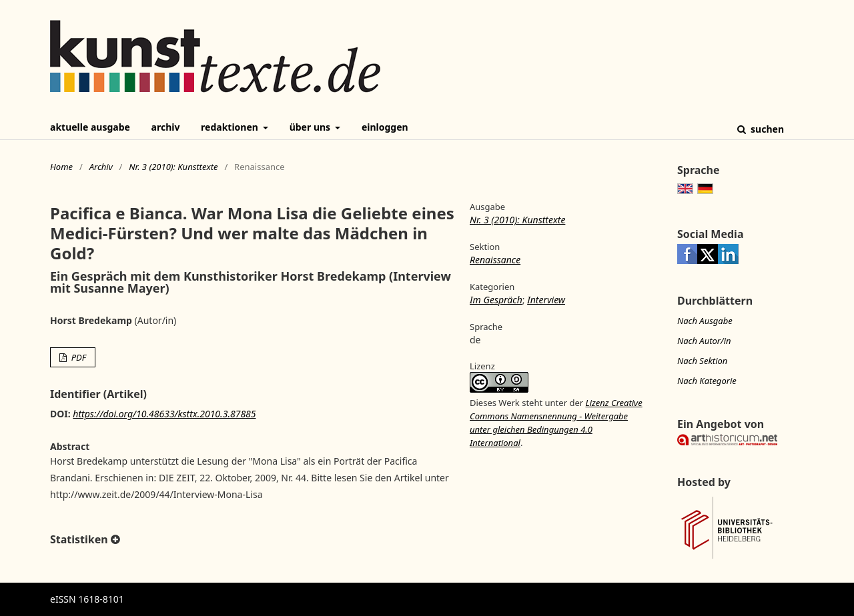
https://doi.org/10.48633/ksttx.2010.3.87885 (164, 414)
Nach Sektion (702, 361)
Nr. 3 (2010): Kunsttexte (173, 167)
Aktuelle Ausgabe (90, 127)
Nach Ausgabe (705, 321)
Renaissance (495, 260)
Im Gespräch (496, 300)
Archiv (166, 127)
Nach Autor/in (704, 341)
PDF (77, 357)
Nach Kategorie (707, 381)
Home (61, 167)
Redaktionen (231, 127)
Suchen (766, 129)
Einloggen (385, 127)
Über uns (311, 127)
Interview (546, 300)
